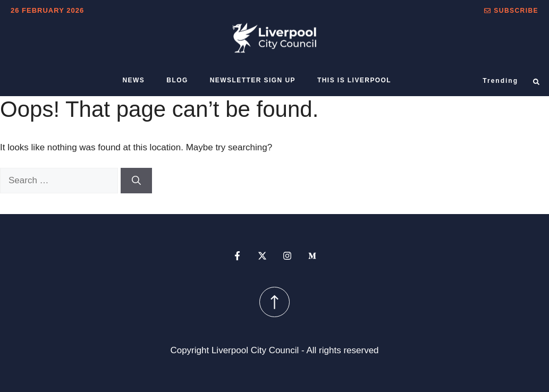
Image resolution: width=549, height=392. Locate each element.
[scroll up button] (274, 302)
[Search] (136, 181)
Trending (500, 81)
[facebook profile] (237, 256)
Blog (177, 80)
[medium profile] (312, 256)
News (134, 80)
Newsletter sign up (253, 80)
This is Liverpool (354, 80)
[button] (511, 11)
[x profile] (262, 256)
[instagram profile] (287, 256)
